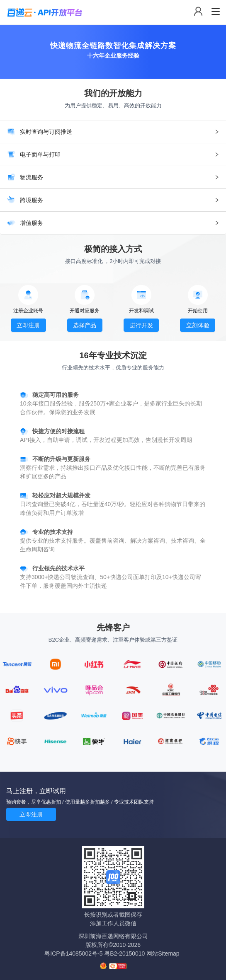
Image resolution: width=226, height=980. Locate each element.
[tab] (113, 132)
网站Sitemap (163, 953)
